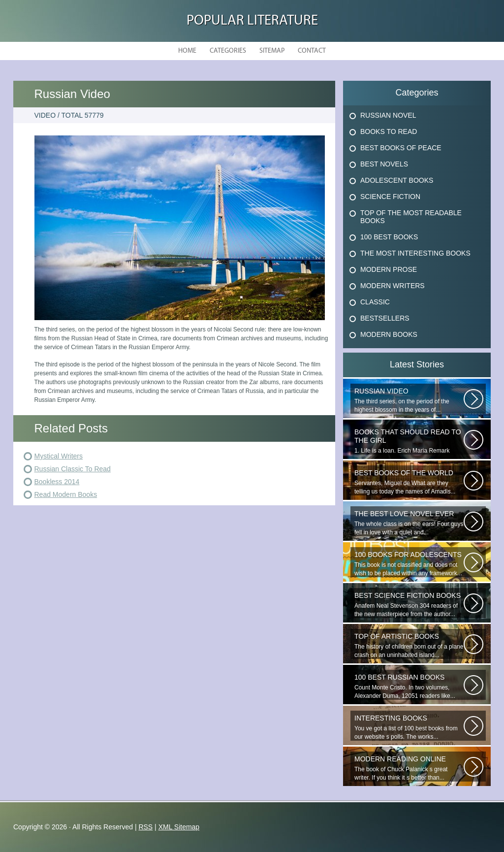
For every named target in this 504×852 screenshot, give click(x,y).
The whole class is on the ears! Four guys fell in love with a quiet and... (409, 523)
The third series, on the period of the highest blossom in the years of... (409, 400)
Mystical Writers (59, 456)
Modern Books (389, 334)
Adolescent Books (397, 180)
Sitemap (272, 51)
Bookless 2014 (57, 482)
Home (187, 51)
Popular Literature (252, 21)
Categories (228, 51)
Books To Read (389, 131)
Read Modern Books (66, 494)
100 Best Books (389, 237)
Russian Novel (388, 115)
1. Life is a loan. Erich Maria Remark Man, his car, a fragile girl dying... (409, 441)
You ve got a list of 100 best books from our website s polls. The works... (409, 727)
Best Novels (384, 164)
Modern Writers (393, 286)
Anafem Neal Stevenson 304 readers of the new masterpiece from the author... (409, 605)
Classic (375, 302)
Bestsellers (385, 318)
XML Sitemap (179, 827)
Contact (312, 51)
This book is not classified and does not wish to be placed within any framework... (409, 564)
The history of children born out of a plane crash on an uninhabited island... (409, 645)
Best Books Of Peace (401, 148)
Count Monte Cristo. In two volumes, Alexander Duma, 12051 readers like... (409, 686)
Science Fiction (390, 197)
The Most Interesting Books (415, 253)
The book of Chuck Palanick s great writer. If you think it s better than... (409, 768)
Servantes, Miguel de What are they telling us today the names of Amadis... (409, 482)
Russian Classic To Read (73, 469)
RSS (145, 827)
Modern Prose (389, 269)
